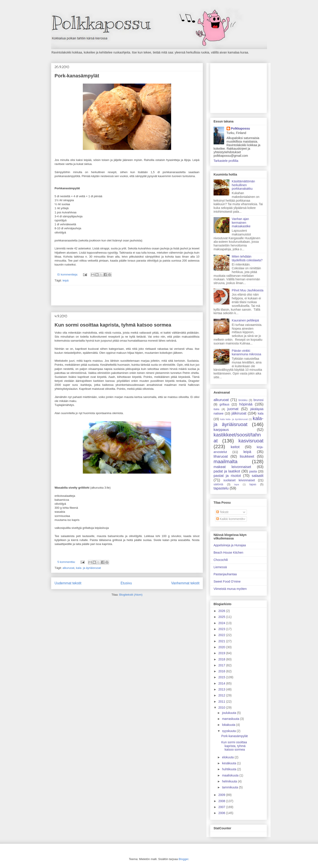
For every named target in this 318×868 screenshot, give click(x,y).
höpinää (246, 404)
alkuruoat (68, 568)
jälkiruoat (239, 413)
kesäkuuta (229, 763)
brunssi (258, 400)
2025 (222, 617)
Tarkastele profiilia (226, 161)
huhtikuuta (230, 769)
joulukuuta (229, 713)
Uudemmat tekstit (68, 583)
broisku (243, 400)
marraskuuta (231, 719)
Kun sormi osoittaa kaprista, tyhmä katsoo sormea (113, 325)
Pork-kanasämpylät (77, 76)
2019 (222, 653)
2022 (222, 635)
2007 (222, 807)
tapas (253, 484)
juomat (233, 409)
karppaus (221, 430)
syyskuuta (229, 731)
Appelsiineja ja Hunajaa (230, 545)
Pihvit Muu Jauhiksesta (248, 290)
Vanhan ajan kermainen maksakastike (241, 223)
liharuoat (221, 456)
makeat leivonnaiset (232, 467)
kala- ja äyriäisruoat (88, 568)
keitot (235, 447)
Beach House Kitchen (228, 553)
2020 (222, 647)
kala (261, 413)
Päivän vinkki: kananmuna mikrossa (247, 353)
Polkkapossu (240, 128)
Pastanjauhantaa (225, 574)
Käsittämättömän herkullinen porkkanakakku (243, 185)
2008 (222, 801)
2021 (222, 641)
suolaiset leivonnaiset (239, 480)
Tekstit (222, 512)
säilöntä (218, 484)
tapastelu (221, 488)
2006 (222, 813)
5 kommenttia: (67, 562)
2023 (222, 629)
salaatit (258, 476)
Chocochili (221, 560)
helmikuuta (230, 781)
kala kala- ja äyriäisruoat (234, 419)
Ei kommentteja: (68, 274)
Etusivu (126, 583)
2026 (222, 611)
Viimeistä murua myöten (230, 589)
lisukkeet (247, 456)
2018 (222, 659)
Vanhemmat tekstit (185, 583)
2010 (222, 707)
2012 (222, 695)
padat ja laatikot (227, 471)
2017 (222, 665)
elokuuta (228, 757)
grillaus (224, 404)
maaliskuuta (231, 775)
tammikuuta (230, 787)
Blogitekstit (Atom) (131, 595)
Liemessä (220, 567)
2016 (222, 671)
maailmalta (225, 462)
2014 (222, 683)
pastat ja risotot (227, 476)
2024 (222, 623)
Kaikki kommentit (230, 519)
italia (216, 409)
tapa (237, 484)
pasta (253, 471)
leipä (65, 280)
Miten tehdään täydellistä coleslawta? (247, 258)
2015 (222, 677)
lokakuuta (229, 725)
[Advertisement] (127, 295)
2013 (222, 689)
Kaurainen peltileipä (245, 320)
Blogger (184, 859)
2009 (222, 795)
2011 (222, 702)
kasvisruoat (251, 441)
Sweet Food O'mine (227, 581)
